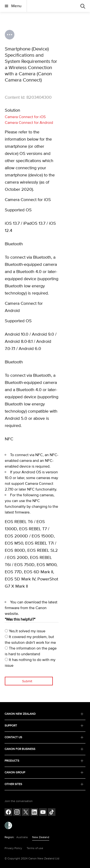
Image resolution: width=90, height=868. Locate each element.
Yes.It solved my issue (25, 631)
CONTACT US (44, 737)
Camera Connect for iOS (25, 117)
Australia (22, 837)
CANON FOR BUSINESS (44, 749)
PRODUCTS (44, 761)
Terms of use (35, 848)
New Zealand (41, 837)
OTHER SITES (44, 784)
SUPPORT (44, 726)
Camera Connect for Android (29, 123)
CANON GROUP (44, 772)
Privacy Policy (13, 848)
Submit (27, 681)
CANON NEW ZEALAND (44, 714)
